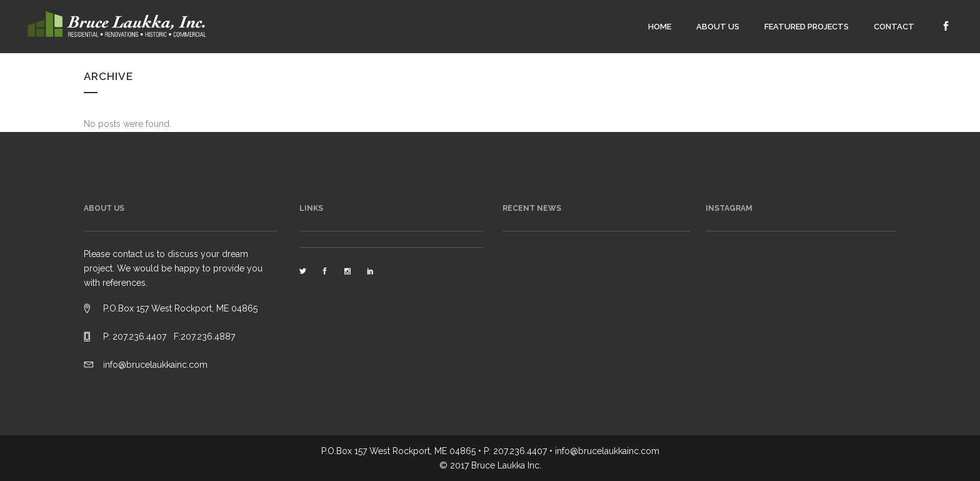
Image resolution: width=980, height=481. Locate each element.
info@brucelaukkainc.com (155, 365)
